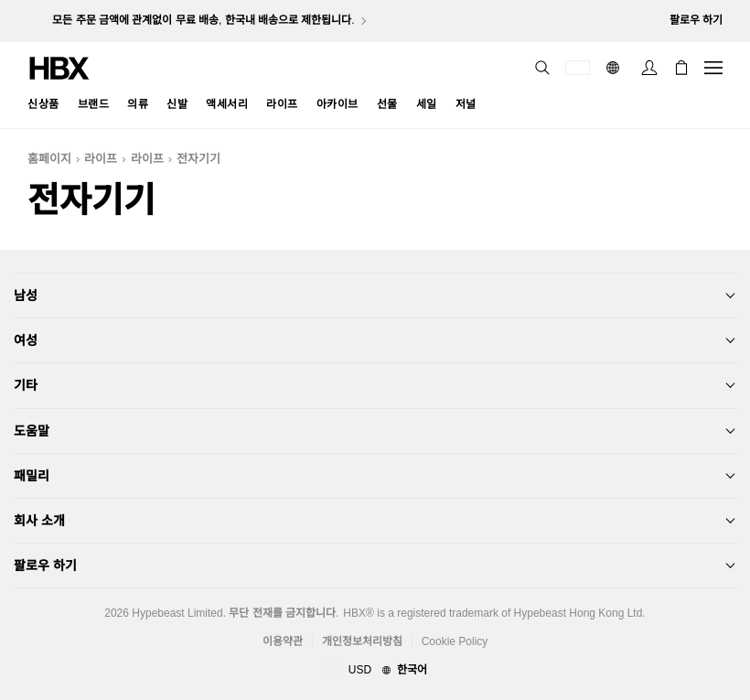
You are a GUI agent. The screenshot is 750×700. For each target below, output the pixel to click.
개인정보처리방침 (362, 641)
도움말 (32, 431)
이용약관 (283, 641)
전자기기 (198, 159)
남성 (26, 296)
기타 (26, 385)
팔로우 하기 (45, 565)
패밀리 (32, 476)
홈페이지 (49, 159)
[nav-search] (542, 68)
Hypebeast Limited (177, 613)
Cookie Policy (455, 641)
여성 (26, 340)
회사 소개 (39, 521)
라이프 (101, 159)
